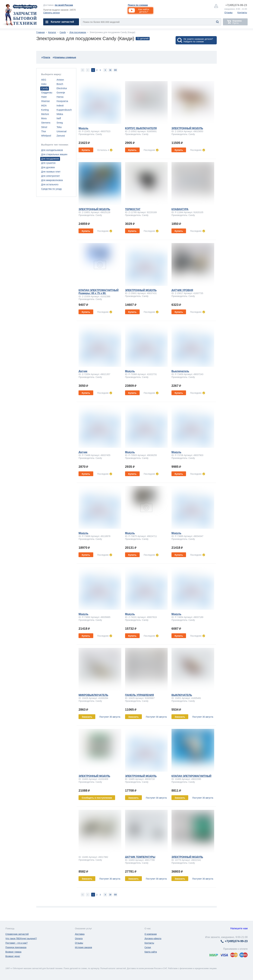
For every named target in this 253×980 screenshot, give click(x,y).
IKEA (44, 105)
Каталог (52, 32)
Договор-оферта (153, 938)
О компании (151, 934)
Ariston (60, 80)
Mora (44, 118)
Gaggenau (47, 92)
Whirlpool (46, 136)
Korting (45, 110)
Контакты (242, 13)
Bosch (60, 84)
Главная (40, 32)
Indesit (60, 105)
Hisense (45, 101)
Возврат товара (13, 952)
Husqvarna (62, 101)
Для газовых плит (51, 172)
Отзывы (228, 13)
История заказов (83, 947)
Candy (63, 32)
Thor (44, 131)
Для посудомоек (78, 32)
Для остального (50, 184)
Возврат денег (13, 956)
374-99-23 (236, 5)
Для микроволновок (52, 180)
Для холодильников (52, 150)
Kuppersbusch (64, 110)
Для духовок (48, 167)
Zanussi (61, 136)
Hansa (60, 97)
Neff (59, 118)
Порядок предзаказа (16, 947)
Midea (60, 114)
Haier (44, 97)
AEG (44, 80)
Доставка (80, 934)
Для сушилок (48, 163)
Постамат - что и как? (16, 943)
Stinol (44, 127)
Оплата (79, 938)
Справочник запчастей (17, 934)
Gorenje (61, 92)
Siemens (46, 123)
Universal (62, 131)
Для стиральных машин (54, 154)
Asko (44, 84)
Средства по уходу (51, 189)
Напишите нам (239, 928)
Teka (59, 127)
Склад (148, 947)
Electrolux (62, 88)
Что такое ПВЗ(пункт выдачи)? (21, 938)
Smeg (60, 123)
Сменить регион (52, 13)
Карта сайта (151, 952)
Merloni (45, 114)
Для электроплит (51, 176)
